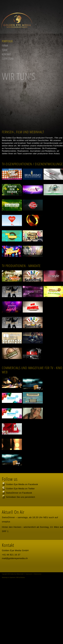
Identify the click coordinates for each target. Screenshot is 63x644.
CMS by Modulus (20, 577)
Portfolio (7, 41)
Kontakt (6, 54)
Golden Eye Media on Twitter (20, 489)
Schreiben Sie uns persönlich (20, 497)
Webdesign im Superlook (8, 577)
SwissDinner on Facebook (19, 493)
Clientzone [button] (8, 59)
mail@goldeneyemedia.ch (15, 558)
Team (5, 50)
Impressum (29, 574)
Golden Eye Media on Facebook (22, 484)
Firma (5, 45)
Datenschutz (38, 574)
